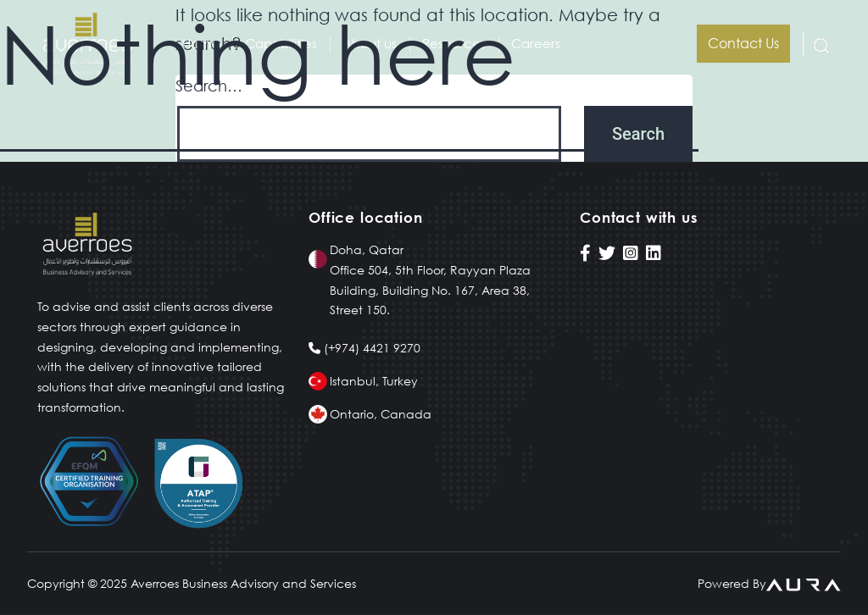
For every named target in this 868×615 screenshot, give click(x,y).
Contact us (743, 43)
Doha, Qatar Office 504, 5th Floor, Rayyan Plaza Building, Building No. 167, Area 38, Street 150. (430, 280)
